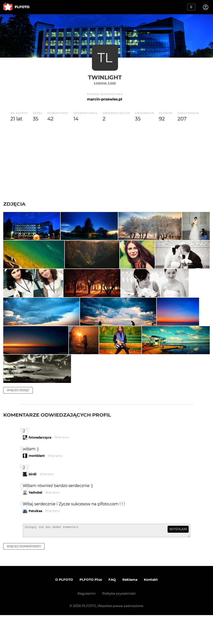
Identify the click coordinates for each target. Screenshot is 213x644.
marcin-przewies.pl (105, 99)
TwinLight (105, 77)
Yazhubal (35, 519)
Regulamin (87, 622)
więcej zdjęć (18, 417)
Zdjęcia (14, 204)
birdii (33, 501)
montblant (37, 483)
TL (105, 58)
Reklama (130, 608)
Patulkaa (35, 538)
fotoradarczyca (40, 464)
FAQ (112, 608)
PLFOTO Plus (91, 608)
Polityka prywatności (119, 622)
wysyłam (178, 556)
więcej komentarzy (24, 575)
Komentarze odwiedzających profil (57, 442)
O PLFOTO (64, 608)
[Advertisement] (106, 162)
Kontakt (151, 608)
